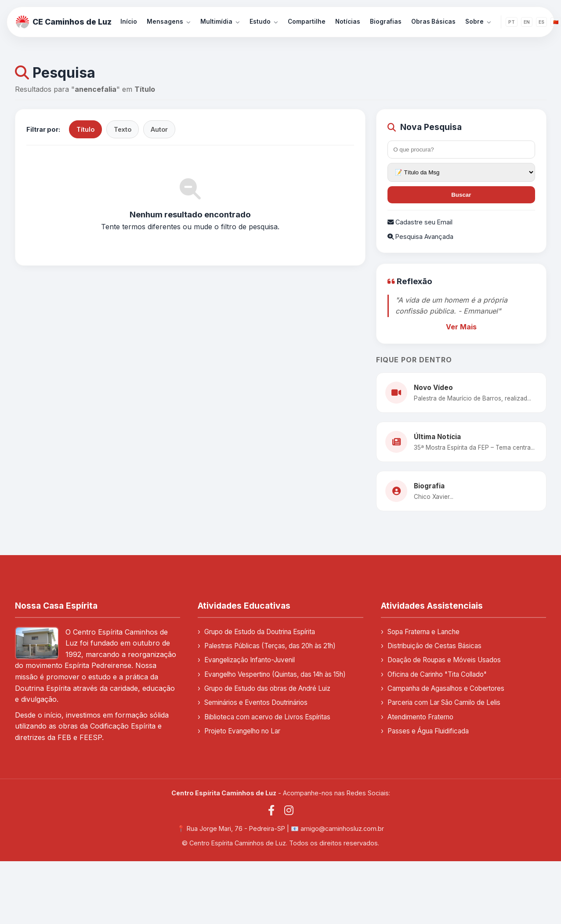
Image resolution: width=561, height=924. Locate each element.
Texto (123, 129)
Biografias (386, 22)
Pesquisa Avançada (420, 236)
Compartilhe (307, 22)
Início (129, 22)
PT (512, 22)
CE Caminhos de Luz (64, 22)
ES (541, 22)
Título (85, 129)
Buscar (461, 195)
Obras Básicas (433, 22)
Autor (159, 129)
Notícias (348, 22)
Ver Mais (461, 327)
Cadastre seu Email (420, 222)
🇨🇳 (556, 22)
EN (527, 22)
